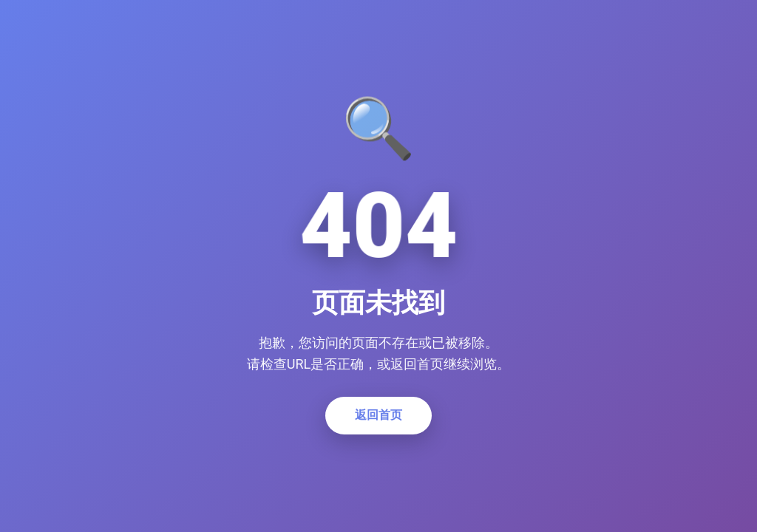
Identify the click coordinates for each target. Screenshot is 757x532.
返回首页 (378, 415)
